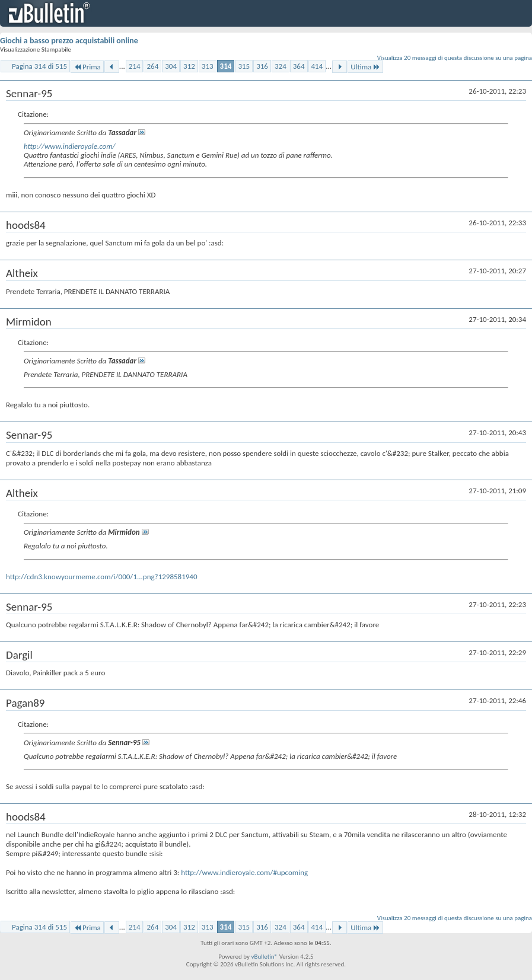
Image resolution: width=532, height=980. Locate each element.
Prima (87, 67)
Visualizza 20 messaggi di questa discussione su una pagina (455, 58)
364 (299, 66)
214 (135, 66)
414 (317, 66)
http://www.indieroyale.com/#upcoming (244, 872)
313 (208, 66)
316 (262, 66)
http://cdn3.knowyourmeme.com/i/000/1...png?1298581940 (102, 577)
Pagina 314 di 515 (39, 66)
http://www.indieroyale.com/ (70, 146)
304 (171, 66)
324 (281, 66)
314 (226, 66)
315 (244, 66)
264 (152, 66)
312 (189, 66)
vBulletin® (264, 957)
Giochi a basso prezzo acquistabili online (69, 41)
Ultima (365, 67)
